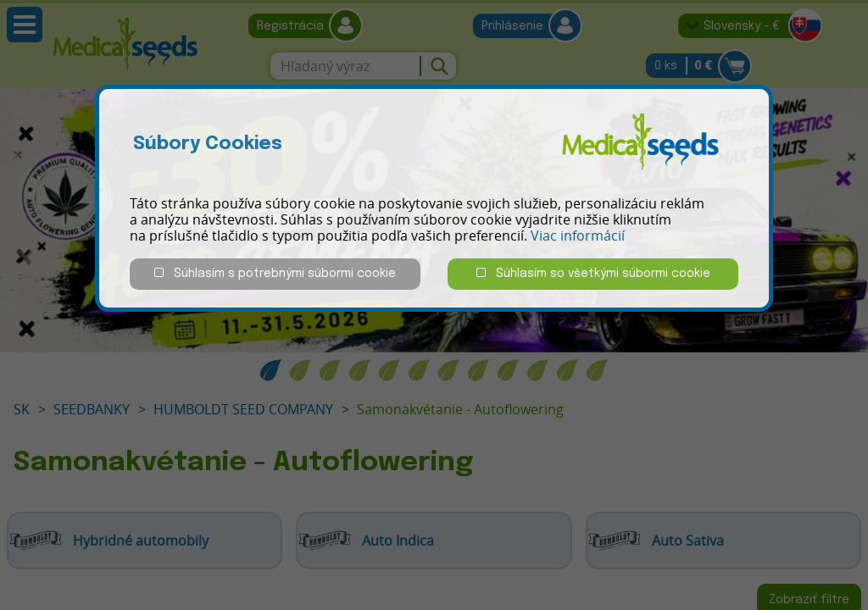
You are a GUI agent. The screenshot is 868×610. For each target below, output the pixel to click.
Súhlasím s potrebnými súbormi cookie (275, 273)
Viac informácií (578, 236)
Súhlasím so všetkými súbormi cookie (593, 273)
